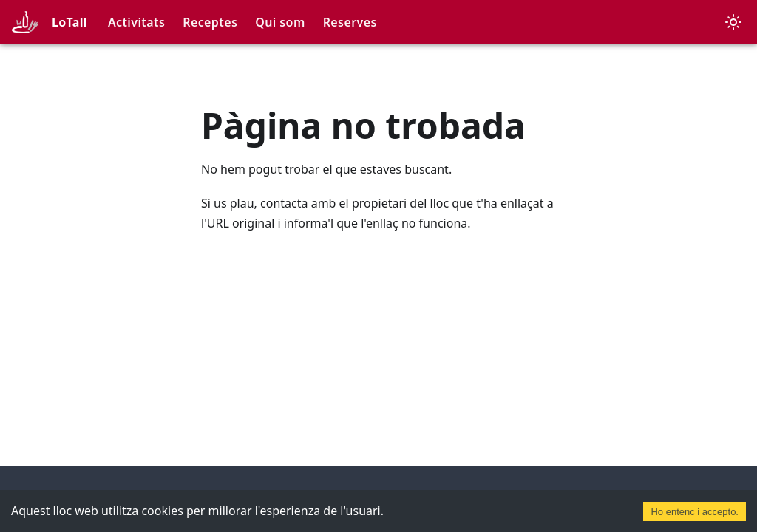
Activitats (136, 22)
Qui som (280, 22)
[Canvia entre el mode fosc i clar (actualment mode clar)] (733, 22)
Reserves (350, 22)
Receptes (210, 22)
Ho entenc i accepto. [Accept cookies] (695, 512)
